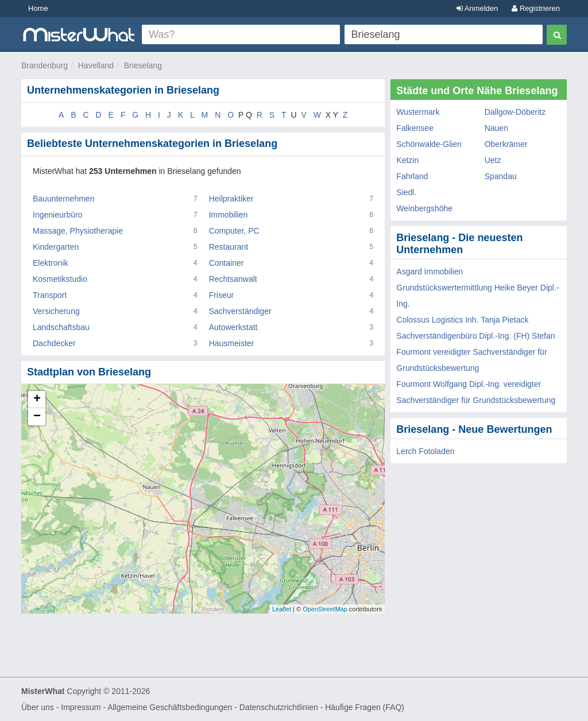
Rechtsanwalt (233, 279)
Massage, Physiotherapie (78, 231)
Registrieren (536, 8)
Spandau (501, 176)
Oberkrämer (506, 144)
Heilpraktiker (231, 199)
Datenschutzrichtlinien (279, 707)
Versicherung (56, 311)
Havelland (96, 65)
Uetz (493, 160)
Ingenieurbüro (57, 215)
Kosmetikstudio (60, 279)
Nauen (496, 128)
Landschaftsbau (61, 327)
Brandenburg (45, 65)
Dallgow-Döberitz (515, 112)
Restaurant (229, 247)
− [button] (37, 417)
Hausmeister (232, 343)
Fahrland (412, 176)
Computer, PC (234, 231)
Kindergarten (56, 247)
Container (227, 263)
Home (38, 8)
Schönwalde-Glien (429, 144)
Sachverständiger (240, 311)
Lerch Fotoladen (425, 451)
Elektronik (50, 263)
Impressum (81, 707)
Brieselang (143, 65)
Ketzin (407, 160)
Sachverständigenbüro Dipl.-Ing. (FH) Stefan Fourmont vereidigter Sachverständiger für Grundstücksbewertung (475, 352)
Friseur (222, 295)
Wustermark (418, 112)
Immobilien (229, 215)
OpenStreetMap (325, 609)
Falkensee (415, 128)
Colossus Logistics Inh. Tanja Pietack (462, 320)
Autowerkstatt (233, 327)
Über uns (38, 707)
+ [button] (37, 400)
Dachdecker (54, 343)
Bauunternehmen (63, 199)
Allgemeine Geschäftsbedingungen (170, 707)
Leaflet (282, 609)
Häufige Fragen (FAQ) (365, 707)
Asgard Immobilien (430, 272)
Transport (50, 295)
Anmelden (477, 8)
